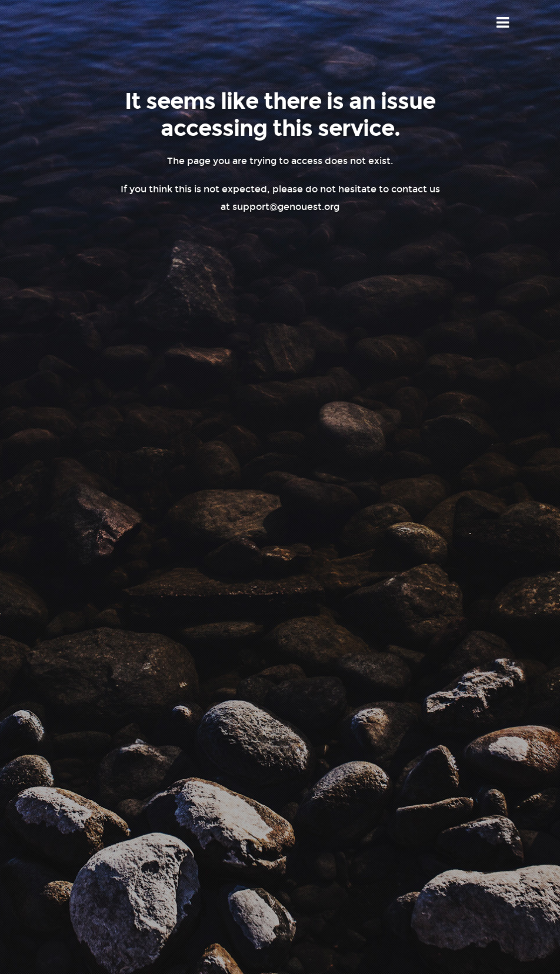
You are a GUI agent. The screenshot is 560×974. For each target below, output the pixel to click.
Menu (503, 23)
